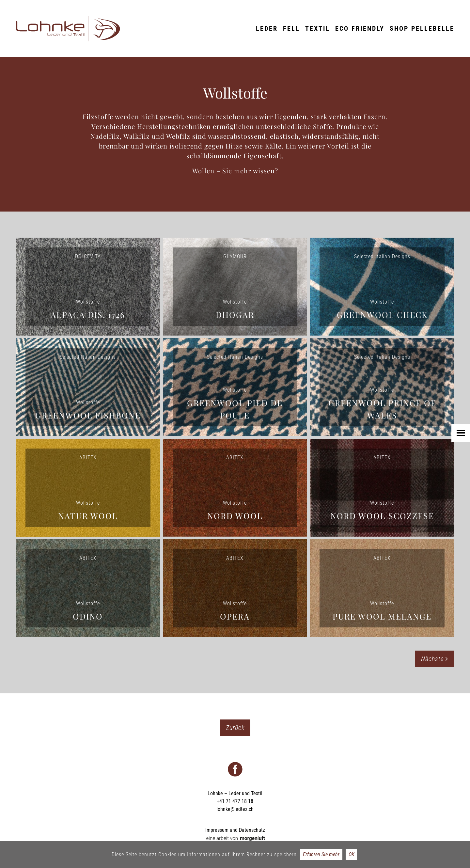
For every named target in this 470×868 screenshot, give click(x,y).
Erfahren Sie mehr (321, 854)
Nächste (435, 659)
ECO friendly (360, 28)
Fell (291, 28)
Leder (267, 28)
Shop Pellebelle (422, 28)
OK (351, 854)
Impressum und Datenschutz (235, 830)
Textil (318, 28)
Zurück (235, 728)
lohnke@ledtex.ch (235, 809)
